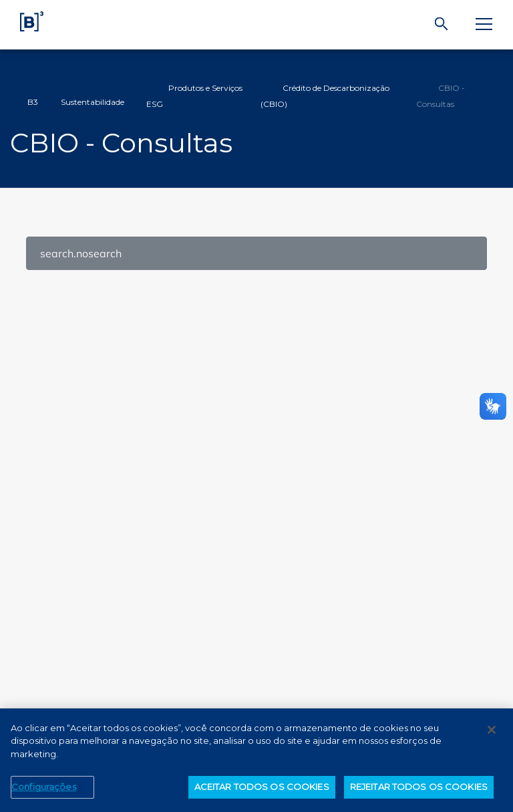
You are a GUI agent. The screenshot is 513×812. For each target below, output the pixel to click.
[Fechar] (492, 732)
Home (19, 96)
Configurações (44, 790)
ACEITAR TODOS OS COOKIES (262, 790)
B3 (33, 102)
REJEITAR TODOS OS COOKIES (419, 790)
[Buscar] (442, 24)
